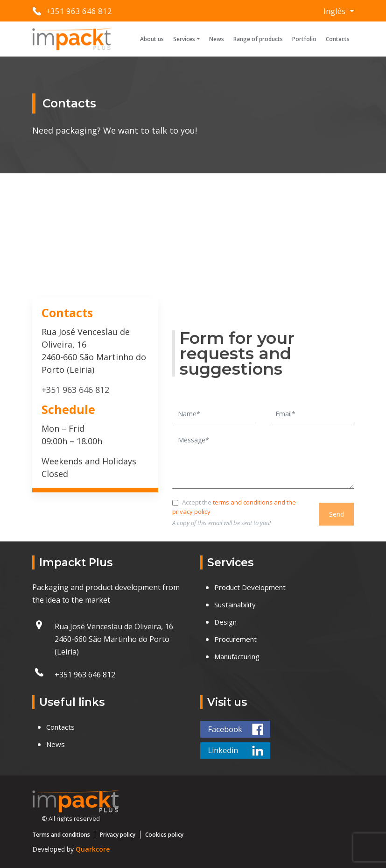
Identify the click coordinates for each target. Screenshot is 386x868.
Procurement (235, 639)
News (217, 39)
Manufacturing (237, 656)
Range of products (258, 39)
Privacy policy (118, 835)
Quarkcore (93, 849)
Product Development (250, 587)
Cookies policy (164, 835)
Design (225, 622)
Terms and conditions (61, 835)
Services (184, 39)
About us (152, 39)
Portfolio (304, 39)
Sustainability (235, 605)
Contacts (338, 39)
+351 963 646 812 (79, 11)
